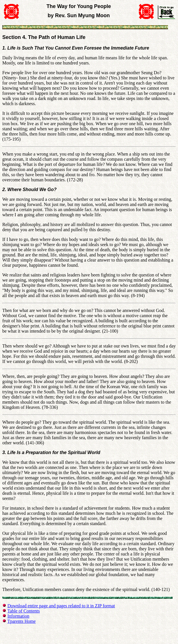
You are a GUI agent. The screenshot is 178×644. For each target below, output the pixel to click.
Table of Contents (24, 611)
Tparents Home (22, 621)
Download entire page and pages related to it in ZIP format (61, 606)
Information (18, 616)
